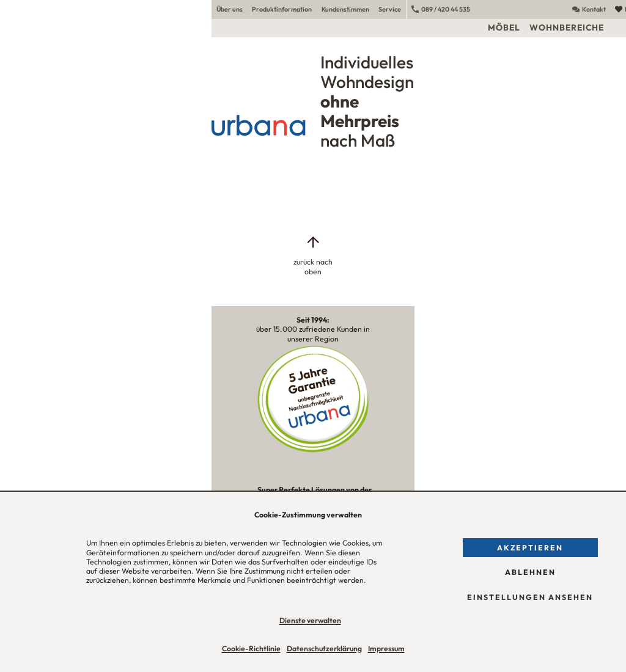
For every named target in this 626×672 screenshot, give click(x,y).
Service (390, 9)
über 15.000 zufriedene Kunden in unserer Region (313, 329)
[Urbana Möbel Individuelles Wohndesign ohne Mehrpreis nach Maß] (313, 100)
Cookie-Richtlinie (251, 648)
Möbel (504, 27)
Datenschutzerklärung (324, 648)
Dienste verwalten (310, 620)
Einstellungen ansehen (530, 597)
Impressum (386, 648)
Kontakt (589, 9)
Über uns (230, 9)
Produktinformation (282, 9)
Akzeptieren (530, 548)
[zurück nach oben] (313, 255)
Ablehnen (530, 572)
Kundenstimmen (345, 9)
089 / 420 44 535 (441, 9)
